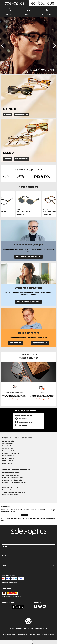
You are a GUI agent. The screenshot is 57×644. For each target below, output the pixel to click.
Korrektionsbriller (22, 114)
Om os (28, 547)
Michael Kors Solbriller (10, 451)
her (2, 521)
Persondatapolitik (34, 634)
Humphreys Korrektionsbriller (12, 480)
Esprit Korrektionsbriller (10, 495)
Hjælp (28, 565)
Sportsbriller (47, 15)
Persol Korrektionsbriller (10, 487)
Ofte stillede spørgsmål (42, 399)
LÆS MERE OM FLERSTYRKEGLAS (28, 257)
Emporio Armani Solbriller (11, 453)
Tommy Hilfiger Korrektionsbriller (14, 492)
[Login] (28, 10)
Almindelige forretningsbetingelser (15, 634)
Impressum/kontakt (47, 634)
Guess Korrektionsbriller (10, 485)
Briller (27, 15)
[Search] (10, 10)
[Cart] (47, 10)
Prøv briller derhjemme (15, 399)
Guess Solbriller (8, 461)
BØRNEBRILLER (15, 343)
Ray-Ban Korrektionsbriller (11, 473)
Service (28, 556)
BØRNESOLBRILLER (40, 343)
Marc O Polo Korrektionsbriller (12, 478)
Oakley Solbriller (8, 444)
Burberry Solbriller (8, 458)
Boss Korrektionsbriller (10, 490)
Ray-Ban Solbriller (8, 441)
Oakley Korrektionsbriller (11, 475)
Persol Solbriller (8, 446)
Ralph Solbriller (7, 463)
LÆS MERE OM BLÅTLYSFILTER (28, 302)
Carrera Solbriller (8, 448)
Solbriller (9, 15)
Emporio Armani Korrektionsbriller (14, 482)
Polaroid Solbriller (8, 456)
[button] (14, 3)
